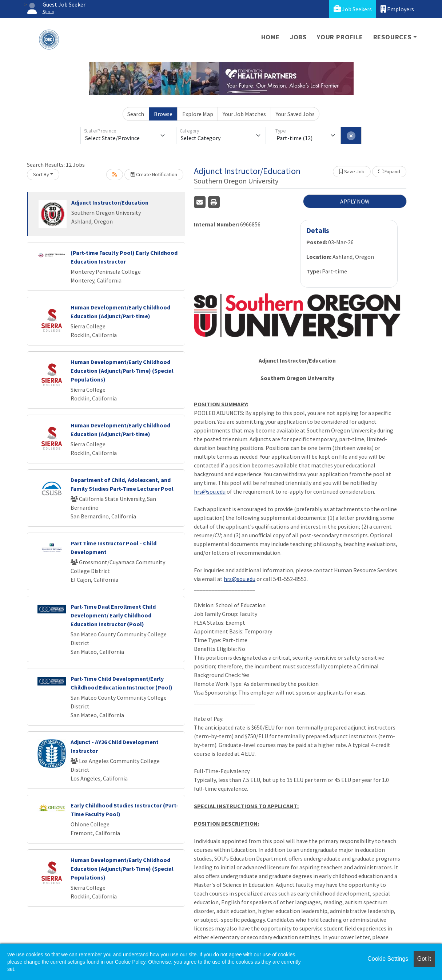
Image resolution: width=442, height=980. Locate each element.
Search (136, 114)
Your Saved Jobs (295, 114)
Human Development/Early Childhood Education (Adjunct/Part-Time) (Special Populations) (122, 371)
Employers (397, 9)
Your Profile (340, 37)
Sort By (41, 174)
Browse (163, 114)
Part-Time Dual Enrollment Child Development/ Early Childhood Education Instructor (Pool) (113, 615)
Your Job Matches (244, 114)
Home (270, 37)
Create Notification (154, 174)
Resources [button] (392, 37)
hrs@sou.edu (210, 491)
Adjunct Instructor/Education (110, 202)
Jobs (298, 37)
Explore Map (198, 114)
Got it (424, 959)
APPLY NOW (355, 201)
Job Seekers (353, 9)
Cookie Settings (388, 959)
